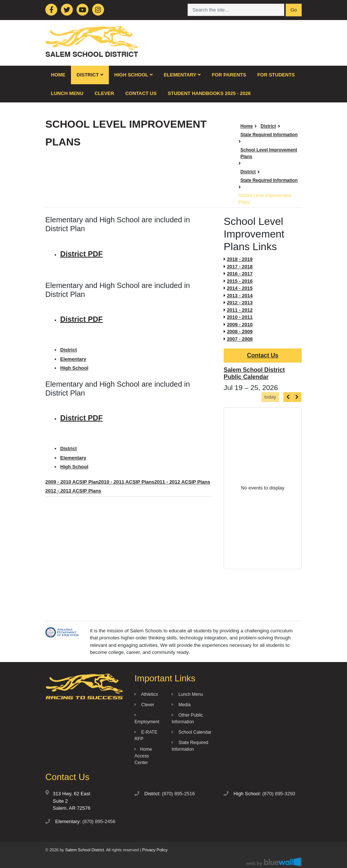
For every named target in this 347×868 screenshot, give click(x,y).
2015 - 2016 (240, 281)
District (90, 75)
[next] (297, 397)
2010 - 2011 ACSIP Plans (126, 482)
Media (181, 705)
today (270, 397)
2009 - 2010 (240, 325)
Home (58, 75)
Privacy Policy (155, 850)
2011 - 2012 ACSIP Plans (182, 482)
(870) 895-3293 (279, 794)
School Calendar (192, 732)
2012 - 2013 (240, 303)
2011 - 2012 (240, 310)
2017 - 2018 (240, 267)
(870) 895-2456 (99, 821)
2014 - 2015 (240, 288)
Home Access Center (143, 756)
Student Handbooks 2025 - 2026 (209, 93)
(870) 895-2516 (179, 794)
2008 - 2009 (240, 332)
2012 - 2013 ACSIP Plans (73, 491)
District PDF (81, 254)
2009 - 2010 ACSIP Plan (72, 482)
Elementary (182, 75)
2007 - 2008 (240, 339)
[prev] (288, 397)
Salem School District (85, 850)
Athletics (146, 694)
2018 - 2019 (240, 259)
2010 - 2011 (240, 317)
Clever (104, 93)
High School (134, 75)
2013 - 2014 (240, 296)
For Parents (229, 75)
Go (294, 10)
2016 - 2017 (240, 274)
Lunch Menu (67, 93)
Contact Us (141, 93)
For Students (276, 75)
